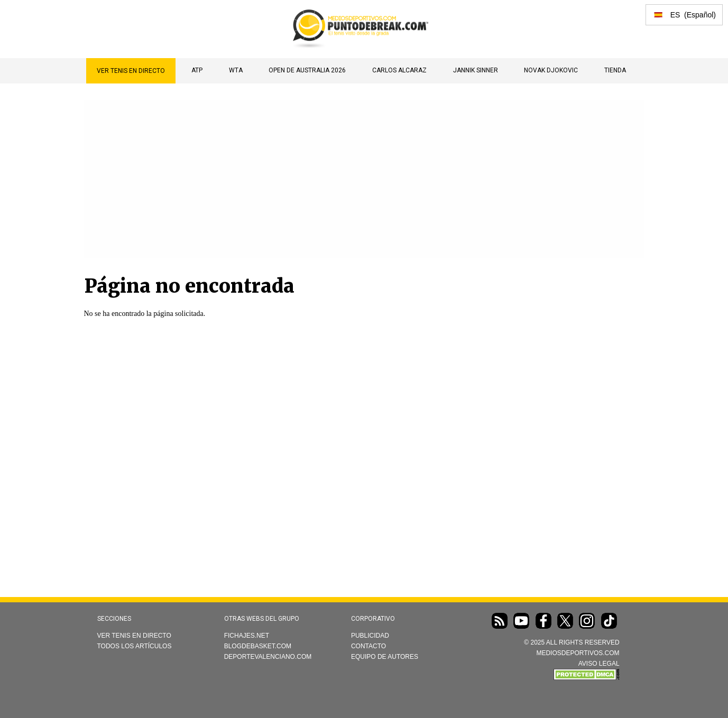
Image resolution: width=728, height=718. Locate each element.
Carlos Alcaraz (399, 70)
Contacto (368, 646)
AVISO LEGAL (599, 664)
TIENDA (615, 70)
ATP (197, 70)
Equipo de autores (385, 657)
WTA (236, 70)
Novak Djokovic (551, 70)
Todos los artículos (135, 646)
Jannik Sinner (476, 70)
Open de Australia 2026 (307, 70)
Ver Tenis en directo (131, 71)
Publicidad (370, 636)
